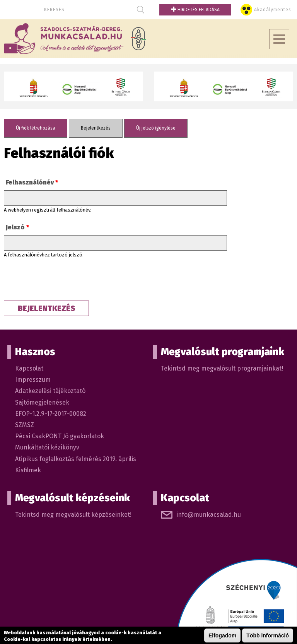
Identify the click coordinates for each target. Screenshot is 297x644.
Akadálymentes (273, 10)
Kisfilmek (28, 470)
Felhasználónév (32, 182)
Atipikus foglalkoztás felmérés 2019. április (76, 459)
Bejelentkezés (102, 128)
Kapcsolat (29, 368)
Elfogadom (222, 635)
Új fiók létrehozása (36, 128)
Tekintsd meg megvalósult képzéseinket (73, 515)
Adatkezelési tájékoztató (50, 391)
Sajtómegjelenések (42, 402)
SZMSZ (25, 425)
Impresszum (33, 380)
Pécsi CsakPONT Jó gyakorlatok (60, 436)
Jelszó (17, 227)
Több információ (268, 635)
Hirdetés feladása (195, 10)
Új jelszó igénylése (156, 128)
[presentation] (63, 282)
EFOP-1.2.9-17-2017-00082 (51, 414)
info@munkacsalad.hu (209, 515)
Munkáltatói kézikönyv (47, 447)
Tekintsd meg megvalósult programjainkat (221, 368)
